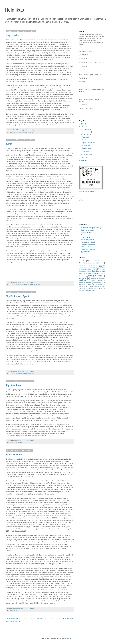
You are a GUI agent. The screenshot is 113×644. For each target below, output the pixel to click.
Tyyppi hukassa (86, 252)
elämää (99, 263)
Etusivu (40, 618)
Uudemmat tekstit (12, 618)
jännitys (83, 269)
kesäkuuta (86, 129)
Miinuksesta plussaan (87, 240)
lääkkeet (20, 373)
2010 (83, 161)
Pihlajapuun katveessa (88, 244)
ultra (100, 288)
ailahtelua (89, 263)
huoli (101, 265)
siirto (29, 373)
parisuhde (83, 276)
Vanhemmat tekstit (68, 618)
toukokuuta (86, 132)
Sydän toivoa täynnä (18, 296)
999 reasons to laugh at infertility (91, 228)
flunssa (88, 265)
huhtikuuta (86, 135)
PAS (90, 276)
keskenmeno (92, 269)
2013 (83, 124)
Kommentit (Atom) (16, 622)
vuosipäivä (82, 291)
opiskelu (102, 273)
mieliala (25, 373)
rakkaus (81, 282)
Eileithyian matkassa (87, 230)
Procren (93, 280)
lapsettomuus (83, 271)
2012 (83, 127)
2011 (83, 158)
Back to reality (14, 455)
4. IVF (15, 132)
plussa (101, 278)
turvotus (101, 286)
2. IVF (82, 261)
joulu (104, 267)
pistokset (94, 278)
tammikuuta (87, 154)
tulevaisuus (94, 286)
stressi (83, 284)
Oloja (9, 144)
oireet (19, 284)
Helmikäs (14, 10)
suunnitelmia (99, 284)
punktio (20, 443)
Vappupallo (12, 35)
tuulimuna (90, 289)
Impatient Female (86, 233)
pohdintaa (31, 284)
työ (96, 289)
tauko (80, 286)
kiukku (101, 269)
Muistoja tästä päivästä (88, 242)
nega (87, 273)
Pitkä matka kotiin (86, 247)
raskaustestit (97, 282)
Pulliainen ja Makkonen (88, 249)
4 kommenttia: (30, 371)
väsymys (89, 290)
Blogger (69, 638)
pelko (100, 276)
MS (82, 273)
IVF (99, 267)
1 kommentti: (29, 282)
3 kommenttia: (30, 441)
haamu (95, 265)
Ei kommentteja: (30, 130)
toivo (33, 373)
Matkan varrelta (86, 235)
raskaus (88, 282)
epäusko (81, 265)
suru (89, 284)
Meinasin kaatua (86, 237)
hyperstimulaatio (22, 132)
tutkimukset (37, 284)
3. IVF (94, 261)
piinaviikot (30, 132)
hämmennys (92, 267)
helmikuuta (86, 152)
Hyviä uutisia (13, 385)
